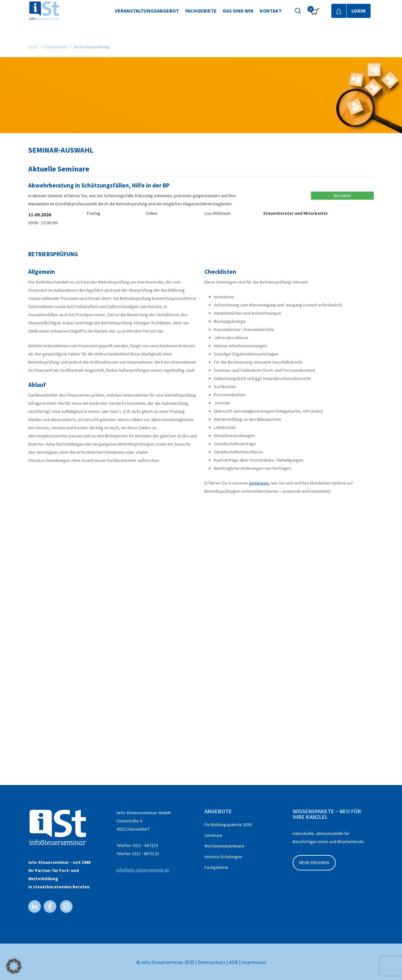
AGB (234, 962)
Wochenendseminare (224, 846)
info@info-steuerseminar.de (143, 870)
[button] (14, 966)
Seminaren (259, 483)
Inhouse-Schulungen (223, 857)
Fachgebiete (56, 47)
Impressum (254, 962)
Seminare (213, 835)
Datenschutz (212, 962)
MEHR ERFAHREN (314, 863)
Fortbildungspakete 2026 (228, 825)
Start (33, 47)
